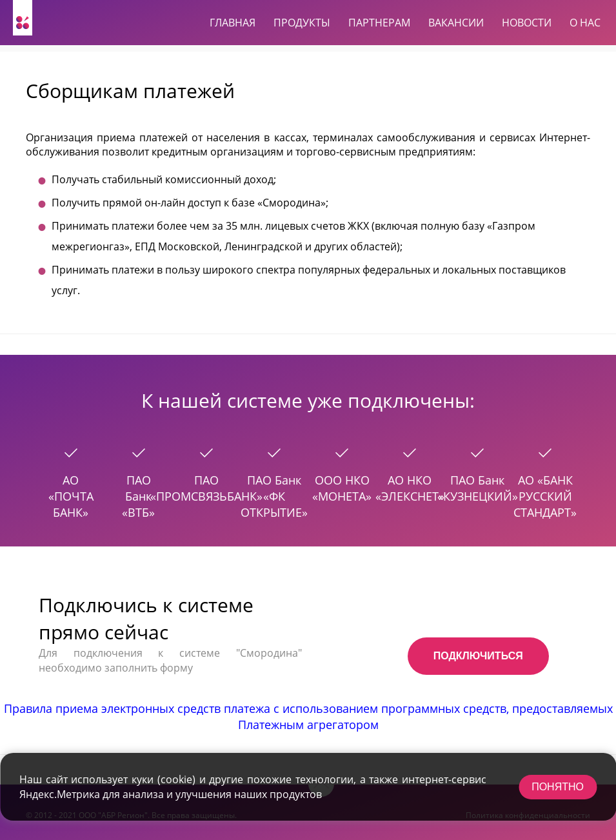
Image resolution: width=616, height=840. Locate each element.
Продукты (302, 23)
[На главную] (23, 18)
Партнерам (379, 23)
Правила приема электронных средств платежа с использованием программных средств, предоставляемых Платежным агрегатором (308, 716)
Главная (233, 23)
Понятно (558, 787)
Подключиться (478, 656)
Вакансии (456, 23)
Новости (527, 23)
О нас (585, 23)
